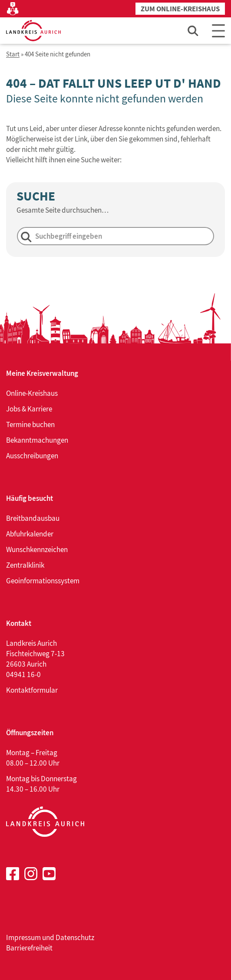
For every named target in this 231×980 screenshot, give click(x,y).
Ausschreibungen (32, 456)
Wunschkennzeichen (37, 549)
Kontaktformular (32, 690)
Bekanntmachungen (37, 440)
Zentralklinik (25, 565)
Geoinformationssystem (43, 581)
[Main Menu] (218, 31)
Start (13, 54)
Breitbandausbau (33, 518)
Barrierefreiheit (29, 948)
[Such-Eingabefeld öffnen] (193, 31)
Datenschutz (75, 937)
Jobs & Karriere (29, 409)
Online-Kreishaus (32, 393)
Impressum (23, 937)
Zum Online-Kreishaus (180, 9)
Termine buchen (30, 424)
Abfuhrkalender (30, 534)
